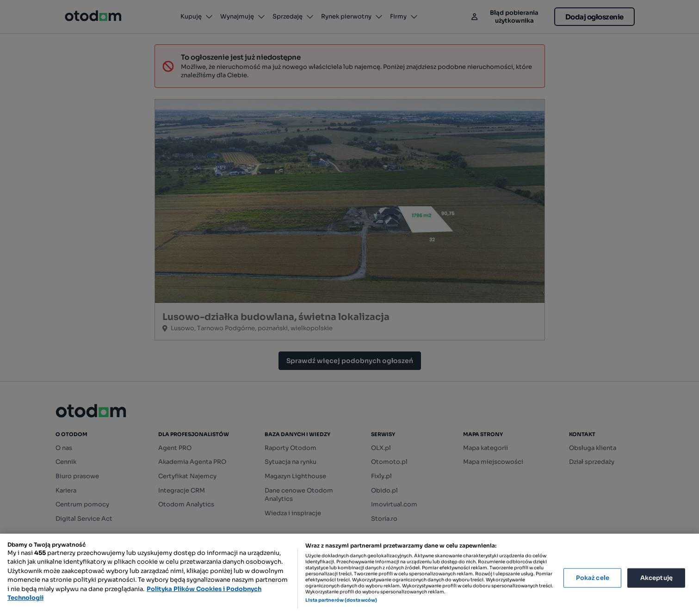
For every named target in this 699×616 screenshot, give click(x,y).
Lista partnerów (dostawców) (341, 600)
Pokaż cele (593, 578)
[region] (349, 575)
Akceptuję (656, 578)
